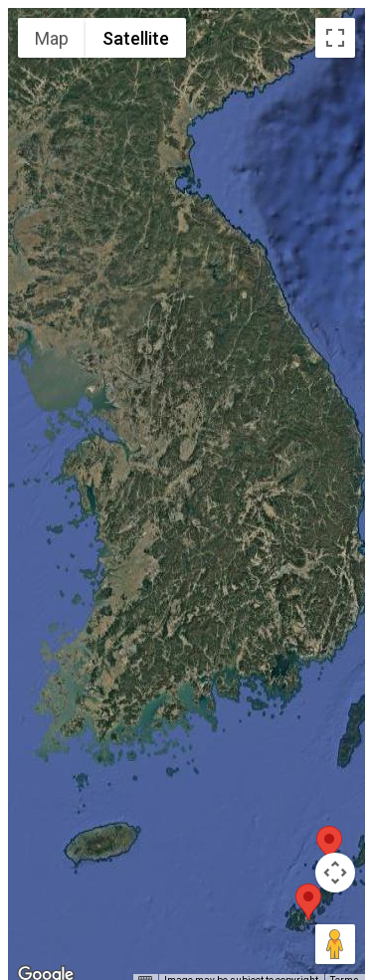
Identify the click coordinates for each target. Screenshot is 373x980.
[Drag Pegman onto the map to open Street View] (335, 944)
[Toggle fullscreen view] (335, 38)
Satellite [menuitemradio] (136, 38)
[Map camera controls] (335, 873)
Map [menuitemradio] (52, 38)
